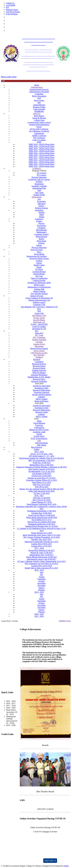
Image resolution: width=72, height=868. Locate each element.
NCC (39, 309)
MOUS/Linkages (39, 373)
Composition (39, 427)
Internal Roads (39, 274)
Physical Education (39, 247)
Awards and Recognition (42, 395)
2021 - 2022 (39, 616)
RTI (7, 7)
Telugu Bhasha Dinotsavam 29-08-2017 (41, 557)
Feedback (39, 357)
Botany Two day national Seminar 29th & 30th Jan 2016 (42, 489)
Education (42, 204)
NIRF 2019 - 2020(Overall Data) (42, 151)
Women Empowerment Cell (39, 300)
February (42, 590)
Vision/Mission (39, 423)
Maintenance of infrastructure (39, 287)
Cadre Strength (39, 109)
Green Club (39, 313)
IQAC (4, 739)
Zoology (42, 243)
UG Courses (42, 173)
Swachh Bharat (39, 320)
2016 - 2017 (39, 496)
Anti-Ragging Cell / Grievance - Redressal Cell (39, 307)
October (42, 581)
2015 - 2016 (39, 452)
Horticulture (42, 241)
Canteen (39, 261)
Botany (42, 239)
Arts (39, 199)
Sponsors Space (12, 10)
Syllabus (39, 182)
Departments (37, 197)
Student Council (39, 302)
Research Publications (42, 390)
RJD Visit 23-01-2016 (42, 485)
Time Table (39, 193)
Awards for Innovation (42, 386)
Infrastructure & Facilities (37, 256)
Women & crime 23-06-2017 (42, 553)
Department (39, 184)
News (39, 252)
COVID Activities (13, 12)
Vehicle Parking (39, 291)
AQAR (39, 434)
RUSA (4, 751)
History (42, 206)
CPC (3, 747)
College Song (39, 120)
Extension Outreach (42, 392)
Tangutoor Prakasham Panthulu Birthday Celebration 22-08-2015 (42, 467)
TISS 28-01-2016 (42, 487)
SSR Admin (42, 445)
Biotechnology (42, 237)
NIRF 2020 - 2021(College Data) (42, 153)
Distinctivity (11, 859)
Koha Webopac (12, 14)
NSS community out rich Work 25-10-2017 (42, 564)
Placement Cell (39, 322)
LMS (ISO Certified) (45, 809)
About (39, 421)
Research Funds (42, 412)
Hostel (39, 267)
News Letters (39, 100)
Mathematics (42, 232)
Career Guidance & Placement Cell (39, 298)
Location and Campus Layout (39, 122)
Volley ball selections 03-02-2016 (41, 491)
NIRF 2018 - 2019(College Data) (42, 144)
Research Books (39, 368)
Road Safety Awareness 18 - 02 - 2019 (12, 712)
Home (37, 85)
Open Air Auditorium (39, 278)
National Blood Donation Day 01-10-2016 (42, 526)
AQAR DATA (39, 436)
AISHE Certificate (39, 136)
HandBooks (39, 111)
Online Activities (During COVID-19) (45, 827)
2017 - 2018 (39, 548)
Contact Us (10, 3)
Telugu (42, 217)
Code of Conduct (39, 140)
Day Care (39, 276)
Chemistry (42, 228)
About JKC (39, 333)
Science (39, 221)
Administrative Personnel (39, 92)
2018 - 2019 (39, 570)
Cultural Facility (39, 280)
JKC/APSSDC (39, 355)
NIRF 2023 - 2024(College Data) (42, 166)
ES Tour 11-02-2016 (42, 493)
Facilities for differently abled (39, 283)
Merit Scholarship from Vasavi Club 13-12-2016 (42, 535)
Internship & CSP (39, 329)
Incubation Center (42, 388)
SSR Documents (41, 443)
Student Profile (39, 195)
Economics (42, 201)
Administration (37, 87)
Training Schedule (39, 340)
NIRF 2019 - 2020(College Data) (42, 149)
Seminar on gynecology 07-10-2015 (42, 478)
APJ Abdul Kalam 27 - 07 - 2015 (42, 456)
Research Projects (39, 364)
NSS (39, 311)
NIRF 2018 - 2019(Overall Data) (42, 147)
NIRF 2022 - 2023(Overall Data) (42, 164)
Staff (39, 190)
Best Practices (37, 447)
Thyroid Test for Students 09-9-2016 (42, 522)
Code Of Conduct (39, 327)
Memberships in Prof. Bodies (39, 377)
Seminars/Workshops (39, 375)
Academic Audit (39, 432)
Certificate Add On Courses (39, 179)
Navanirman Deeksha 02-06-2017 (42, 550)
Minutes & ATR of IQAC (39, 430)
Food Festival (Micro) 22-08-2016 (42, 515)
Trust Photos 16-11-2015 (42, 482)
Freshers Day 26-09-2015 (42, 476)
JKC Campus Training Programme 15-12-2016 (42, 537)
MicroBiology (42, 230)
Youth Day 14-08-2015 (42, 463)
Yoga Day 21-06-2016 (42, 498)
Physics (42, 223)
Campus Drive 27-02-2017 (42, 546)
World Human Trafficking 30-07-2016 (42, 504)
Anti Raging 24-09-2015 (41, 474)
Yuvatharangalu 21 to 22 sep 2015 (42, 471)
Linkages (42, 397)
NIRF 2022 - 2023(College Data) (42, 162)
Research (37, 359)
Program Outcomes (39, 177)
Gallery (37, 449)
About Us (37, 114)
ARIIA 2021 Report (35, 861)
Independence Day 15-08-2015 (42, 465)
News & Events (37, 250)
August (42, 577)
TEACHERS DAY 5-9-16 (42, 520)
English (42, 212)
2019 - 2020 (39, 592)
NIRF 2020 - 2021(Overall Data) (42, 155)
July (42, 575)
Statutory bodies (39, 107)
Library (39, 245)
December (42, 586)
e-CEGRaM (10, 5)
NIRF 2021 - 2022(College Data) (42, 157)
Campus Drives (39, 344)
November (42, 583)
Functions (39, 425)
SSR (39, 441)
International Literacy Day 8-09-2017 (42, 559)
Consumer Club (39, 305)
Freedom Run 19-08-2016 (42, 513)
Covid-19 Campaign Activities (45, 832)
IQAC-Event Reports (39, 438)
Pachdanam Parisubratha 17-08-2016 (42, 511)
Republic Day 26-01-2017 (42, 539)
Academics (37, 168)
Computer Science (42, 234)
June (41, 572)
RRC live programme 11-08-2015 (42, 460)
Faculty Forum (39, 318)
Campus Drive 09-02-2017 (42, 544)
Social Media (39, 254)
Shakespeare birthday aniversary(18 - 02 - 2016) (12, 720)
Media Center (39, 285)
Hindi (42, 215)
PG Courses (42, 175)
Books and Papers (42, 401)
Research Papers (39, 366)
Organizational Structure (39, 89)
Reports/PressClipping (39, 348)
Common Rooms (39, 272)
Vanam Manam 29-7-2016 (42, 502)
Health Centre (39, 265)
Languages (39, 210)
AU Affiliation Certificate (39, 131)
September (42, 579)
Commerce (39, 219)
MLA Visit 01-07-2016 (41, 500)
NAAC (39, 127)
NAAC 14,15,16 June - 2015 (42, 454)
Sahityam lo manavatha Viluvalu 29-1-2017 (42, 542)
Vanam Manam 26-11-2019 (41, 533)
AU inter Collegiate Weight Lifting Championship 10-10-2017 (42, 561)
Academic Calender (39, 186)
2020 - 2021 (39, 614)
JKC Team (39, 335)
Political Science (42, 208)
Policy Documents (39, 96)
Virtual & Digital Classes (39, 258)
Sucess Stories (39, 351)
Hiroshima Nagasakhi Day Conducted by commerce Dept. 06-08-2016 (41, 508)
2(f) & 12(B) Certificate (39, 129)
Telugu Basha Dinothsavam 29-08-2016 (41, 517)
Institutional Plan (39, 188)
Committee (39, 94)
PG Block (39, 269)
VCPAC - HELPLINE (39, 324)
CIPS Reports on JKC (39, 353)
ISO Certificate (39, 138)
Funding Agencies (39, 370)
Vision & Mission (39, 118)
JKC (37, 331)
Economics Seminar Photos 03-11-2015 (42, 480)
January (42, 588)
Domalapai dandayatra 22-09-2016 (42, 524)
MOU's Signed (42, 399)
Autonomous (39, 133)
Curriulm (39, 342)
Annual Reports (39, 105)
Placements (39, 346)
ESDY (66, 866)
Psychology (42, 226)
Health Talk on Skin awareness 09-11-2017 (42, 568)
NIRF (39, 142)
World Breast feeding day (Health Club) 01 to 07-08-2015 (42, 458)
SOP (39, 98)
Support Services (37, 296)
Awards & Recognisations (39, 125)
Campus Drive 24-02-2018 (42, 566)
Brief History (39, 116)
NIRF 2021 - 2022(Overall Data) (42, 160)
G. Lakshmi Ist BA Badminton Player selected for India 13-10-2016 (42, 530)
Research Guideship (39, 381)
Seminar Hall (39, 289)
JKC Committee (39, 337)
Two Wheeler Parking (39, 294)
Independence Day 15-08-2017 (42, 555)
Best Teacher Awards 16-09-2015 (42, 469)
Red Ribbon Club (39, 316)
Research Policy (39, 379)
